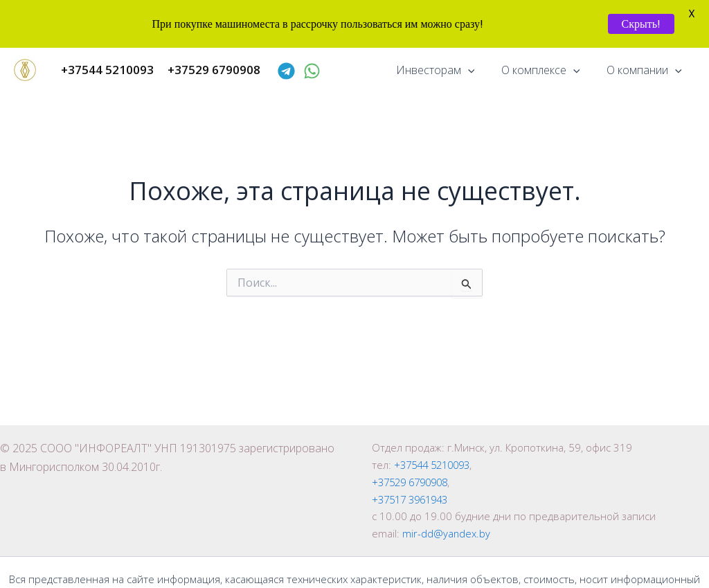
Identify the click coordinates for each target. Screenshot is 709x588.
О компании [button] (646, 70)
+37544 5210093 (436, 465)
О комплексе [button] (548, 70)
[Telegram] (286, 71)
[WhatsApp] (312, 71)
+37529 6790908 (414, 482)
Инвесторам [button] (447, 70)
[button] (479, 70)
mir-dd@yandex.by (447, 533)
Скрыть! (641, 24)
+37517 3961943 (414, 499)
